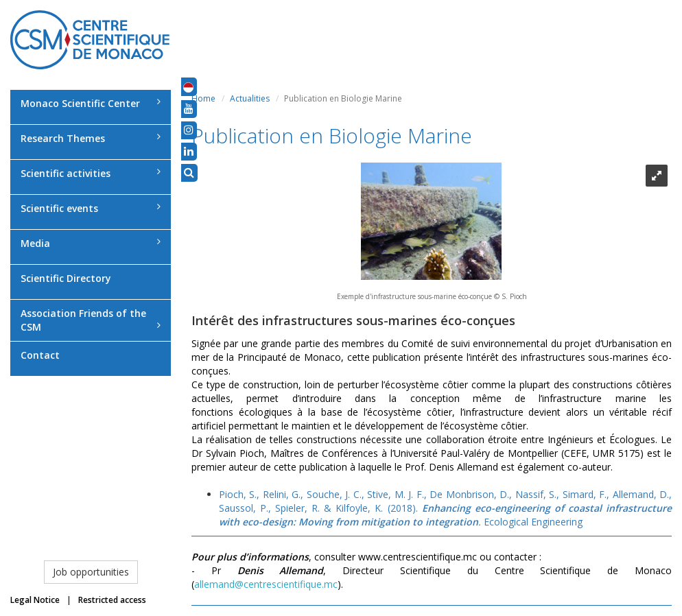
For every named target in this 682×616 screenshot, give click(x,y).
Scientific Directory (66, 278)
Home (203, 98)
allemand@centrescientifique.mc (266, 584)
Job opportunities (91, 572)
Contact (40, 355)
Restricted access (112, 600)
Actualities (250, 98)
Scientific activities (91, 173)
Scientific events (91, 208)
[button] (188, 86)
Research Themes (91, 138)
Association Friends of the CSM (91, 320)
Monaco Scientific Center (91, 103)
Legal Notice (35, 600)
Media (91, 243)
